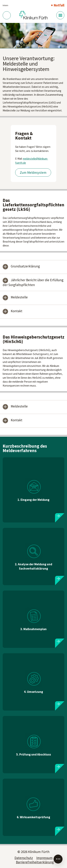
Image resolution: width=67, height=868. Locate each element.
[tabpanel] (33, 36)
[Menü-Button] (60, 15)
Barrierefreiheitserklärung (35, 862)
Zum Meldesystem (33, 172)
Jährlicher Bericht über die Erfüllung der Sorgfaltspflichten (33, 282)
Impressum (44, 858)
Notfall (59, 5)
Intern (5, 5)
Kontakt (17, 311)
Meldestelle (19, 297)
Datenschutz (24, 858)
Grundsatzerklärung (25, 266)
